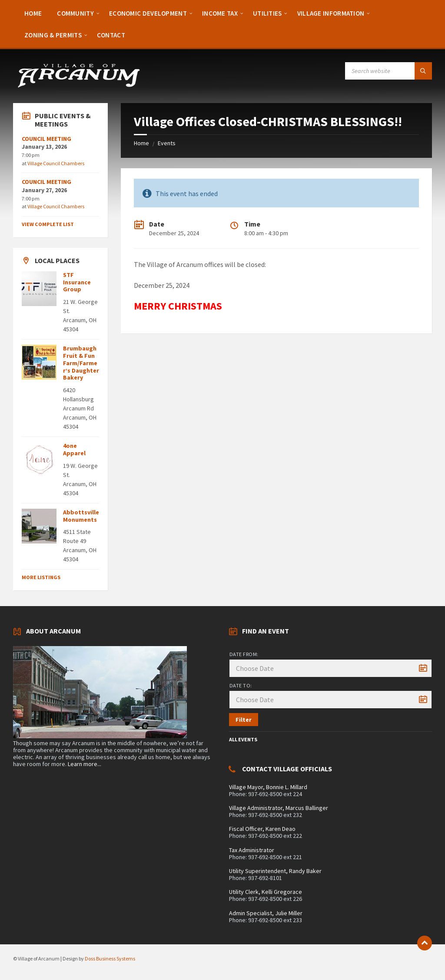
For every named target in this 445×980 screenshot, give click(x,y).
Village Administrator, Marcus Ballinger (279, 808)
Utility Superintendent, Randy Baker (275, 871)
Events (167, 143)
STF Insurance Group (77, 282)
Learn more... (85, 764)
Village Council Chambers (56, 163)
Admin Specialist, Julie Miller (266, 913)
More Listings (41, 577)
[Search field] (389, 71)
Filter (244, 720)
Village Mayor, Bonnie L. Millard (268, 787)
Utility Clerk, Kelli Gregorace (266, 892)
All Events (243, 739)
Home (141, 143)
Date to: (241, 685)
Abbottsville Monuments (81, 516)
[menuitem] (33, 13)
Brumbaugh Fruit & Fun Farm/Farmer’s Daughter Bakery (81, 363)
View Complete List (48, 224)
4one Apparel (74, 449)
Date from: (244, 654)
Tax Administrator (252, 850)
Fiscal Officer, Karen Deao (262, 829)
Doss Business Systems (110, 958)
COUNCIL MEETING (46, 139)
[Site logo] (78, 86)
